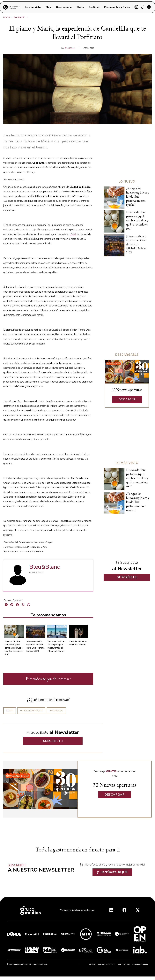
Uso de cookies (124, 964)
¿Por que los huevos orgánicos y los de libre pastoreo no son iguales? (138, 196)
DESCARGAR (127, 399)
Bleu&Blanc (70, 48)
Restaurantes (56, 711)
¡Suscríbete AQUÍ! (112, 872)
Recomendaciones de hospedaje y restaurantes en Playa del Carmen (57, 646)
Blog (48, 7)
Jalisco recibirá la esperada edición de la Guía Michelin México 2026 (35, 646)
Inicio (8, 17)
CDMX (10, 711)
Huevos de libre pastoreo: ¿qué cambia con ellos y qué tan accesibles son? (14, 648)
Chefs (80, 7)
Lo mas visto (33, 7)
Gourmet (21, 17)
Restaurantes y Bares (117, 7)
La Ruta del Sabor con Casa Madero (78, 643)
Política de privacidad (140, 964)
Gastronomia (64, 7)
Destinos (94, 7)
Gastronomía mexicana (31, 711)
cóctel (73, 234)
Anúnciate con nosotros (107, 964)
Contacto (92, 964)
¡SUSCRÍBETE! (53, 741)
